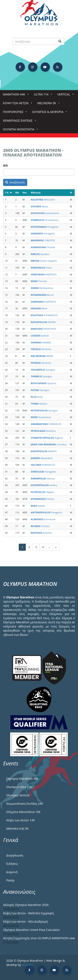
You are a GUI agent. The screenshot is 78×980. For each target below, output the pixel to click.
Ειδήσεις (12, 864)
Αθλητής (36, 192)
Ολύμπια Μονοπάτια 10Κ (23, 812)
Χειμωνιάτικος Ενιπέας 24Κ (25, 804)
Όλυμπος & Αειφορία (48, 113)
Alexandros (42, 458)
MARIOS (44, 451)
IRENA (42, 356)
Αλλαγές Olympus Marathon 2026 (26, 905)
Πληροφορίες (14, 113)
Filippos (42, 492)
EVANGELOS (46, 424)
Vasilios (39, 404)
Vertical (65, 96)
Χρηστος (44, 383)
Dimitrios (41, 349)
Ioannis (40, 336)
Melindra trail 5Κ (17, 828)
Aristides (41, 533)
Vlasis (41, 268)
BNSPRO (28, 965)
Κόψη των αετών (17, 104)
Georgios (43, 370)
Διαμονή (12, 872)
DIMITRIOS (44, 274)
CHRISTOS (43, 240)
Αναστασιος (41, 417)
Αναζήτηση (15, 182)
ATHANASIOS (44, 315)
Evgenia (47, 438)
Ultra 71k (42, 96)
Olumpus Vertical (18, 795)
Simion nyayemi (44, 261)
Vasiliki (38, 506)
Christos (40, 526)
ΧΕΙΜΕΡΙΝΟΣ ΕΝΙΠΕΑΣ (19, 122)
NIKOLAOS (43, 200)
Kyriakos (40, 254)
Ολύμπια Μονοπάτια (19, 131)
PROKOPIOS (43, 329)
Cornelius (49, 444)
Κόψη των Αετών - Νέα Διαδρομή (25, 921)
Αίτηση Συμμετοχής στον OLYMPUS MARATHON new (39, 938)
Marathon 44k (15, 96)
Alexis (39, 206)
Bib (6, 165)
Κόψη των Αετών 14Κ (20, 820)
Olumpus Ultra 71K (19, 787)
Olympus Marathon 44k (22, 779)
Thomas (43, 247)
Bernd (42, 295)
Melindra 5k (47, 104)
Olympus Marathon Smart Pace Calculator (32, 930)
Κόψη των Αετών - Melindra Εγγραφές (29, 913)
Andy (37, 397)
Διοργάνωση (15, 855)
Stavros (43, 478)
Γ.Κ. (9, 192)
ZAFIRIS (43, 322)
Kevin (39, 308)
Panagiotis (45, 227)
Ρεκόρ (10, 880)
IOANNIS (41, 342)
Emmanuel (43, 519)
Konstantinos (45, 213)
